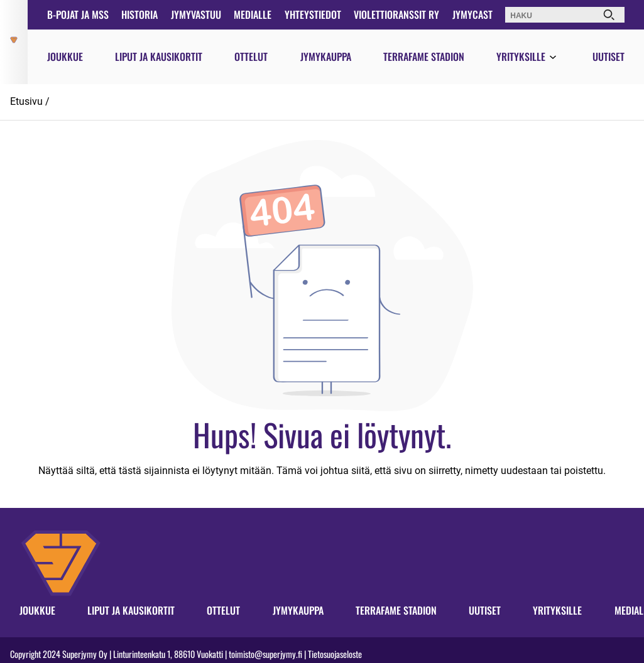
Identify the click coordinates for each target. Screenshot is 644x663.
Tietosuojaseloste (335, 654)
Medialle (253, 14)
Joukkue (65, 57)
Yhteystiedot (313, 14)
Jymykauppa (326, 57)
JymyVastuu (196, 14)
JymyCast (472, 14)
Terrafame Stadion (424, 57)
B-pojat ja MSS (78, 14)
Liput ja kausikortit (159, 57)
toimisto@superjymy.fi (265, 654)
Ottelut (251, 57)
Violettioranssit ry (396, 14)
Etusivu (26, 101)
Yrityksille (521, 57)
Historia (139, 14)
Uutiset (609, 57)
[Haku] (609, 15)
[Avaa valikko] (553, 58)
